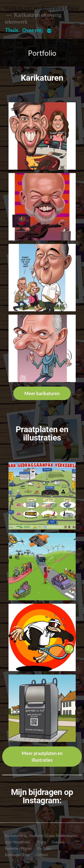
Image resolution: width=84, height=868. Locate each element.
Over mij (32, 30)
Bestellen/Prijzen (18, 849)
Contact (42, 855)
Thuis (12, 30)
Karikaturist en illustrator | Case (42, 8)
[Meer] (49, 31)
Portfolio (44, 849)
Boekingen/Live (17, 855)
